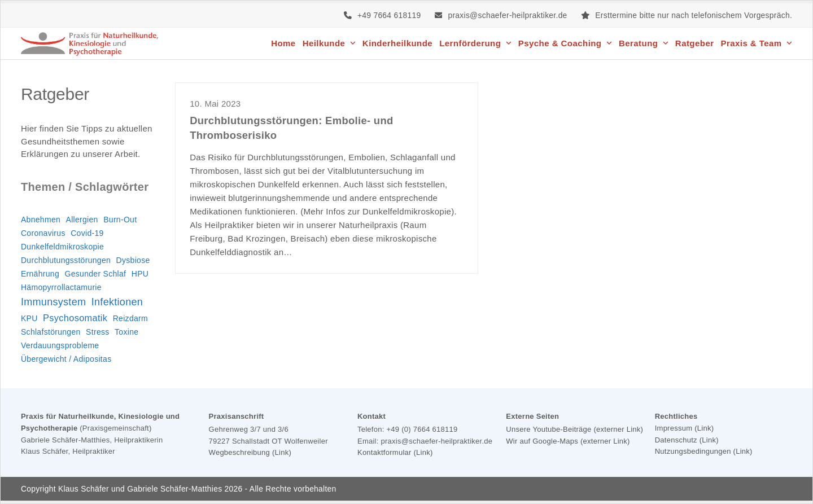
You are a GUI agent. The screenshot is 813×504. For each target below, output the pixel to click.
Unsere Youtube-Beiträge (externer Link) (574, 429)
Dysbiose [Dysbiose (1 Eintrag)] (133, 260)
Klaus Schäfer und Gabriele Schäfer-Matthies (140, 489)
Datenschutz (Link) (687, 440)
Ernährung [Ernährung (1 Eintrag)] (40, 274)
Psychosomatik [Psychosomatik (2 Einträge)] (75, 318)
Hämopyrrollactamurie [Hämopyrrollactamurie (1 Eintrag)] (61, 287)
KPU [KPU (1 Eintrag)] (29, 318)
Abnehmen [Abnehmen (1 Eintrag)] (41, 220)
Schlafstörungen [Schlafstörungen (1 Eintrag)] (51, 332)
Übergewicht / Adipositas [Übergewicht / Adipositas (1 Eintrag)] (66, 359)
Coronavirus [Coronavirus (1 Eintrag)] (43, 233)
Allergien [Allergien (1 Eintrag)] (82, 220)
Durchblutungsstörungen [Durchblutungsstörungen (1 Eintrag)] (66, 260)
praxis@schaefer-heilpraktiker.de (507, 15)
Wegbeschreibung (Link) (250, 452)
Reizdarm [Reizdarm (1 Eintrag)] (130, 318)
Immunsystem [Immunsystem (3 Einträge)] (53, 302)
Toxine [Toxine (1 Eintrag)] (126, 332)
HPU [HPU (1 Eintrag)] (140, 274)
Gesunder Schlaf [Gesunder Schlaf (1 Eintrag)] (96, 274)
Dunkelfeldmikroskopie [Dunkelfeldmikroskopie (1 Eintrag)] (62, 247)
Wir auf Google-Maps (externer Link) (568, 441)
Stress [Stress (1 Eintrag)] (97, 332)
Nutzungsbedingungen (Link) (704, 451)
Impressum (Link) (685, 428)
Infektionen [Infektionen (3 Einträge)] (117, 302)
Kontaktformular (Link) (395, 452)
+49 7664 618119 (389, 15)
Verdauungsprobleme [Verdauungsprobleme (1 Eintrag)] (60, 345)
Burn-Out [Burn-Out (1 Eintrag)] (120, 220)
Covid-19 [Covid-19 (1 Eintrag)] (87, 233)
